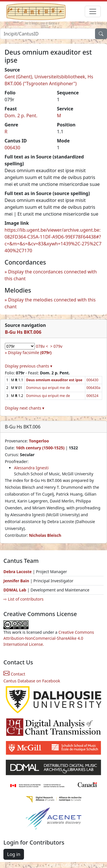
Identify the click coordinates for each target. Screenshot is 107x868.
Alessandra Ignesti (31, 468)
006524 (92, 396)
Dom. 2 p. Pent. (21, 116)
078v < (42, 346)
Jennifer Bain (17, 581)
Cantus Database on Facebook (32, 681)
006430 (12, 148)
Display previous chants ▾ (29, 366)
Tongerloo (39, 441)
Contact (14, 674)
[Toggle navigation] (93, 11)
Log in (14, 854)
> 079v (56, 346)
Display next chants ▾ (25, 408)
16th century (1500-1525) (40, 448)
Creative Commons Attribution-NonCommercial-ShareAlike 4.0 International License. (49, 638)
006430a (93, 388)
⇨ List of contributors (23, 599)
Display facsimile (30, 352)
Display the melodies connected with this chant (50, 303)
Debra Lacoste (18, 572)
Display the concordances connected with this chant (51, 275)
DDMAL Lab (15, 590)
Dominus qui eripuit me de (48, 388)
